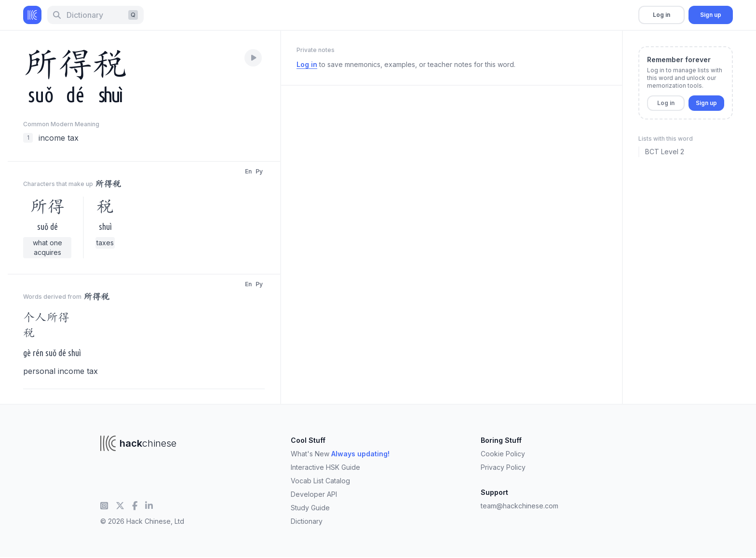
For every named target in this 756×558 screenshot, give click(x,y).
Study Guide (310, 508)
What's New (340, 454)
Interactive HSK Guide (325, 467)
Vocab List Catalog (320, 481)
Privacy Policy (503, 467)
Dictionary (307, 521)
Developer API (314, 494)
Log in (661, 15)
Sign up (711, 15)
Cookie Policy (503, 454)
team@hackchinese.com (520, 506)
